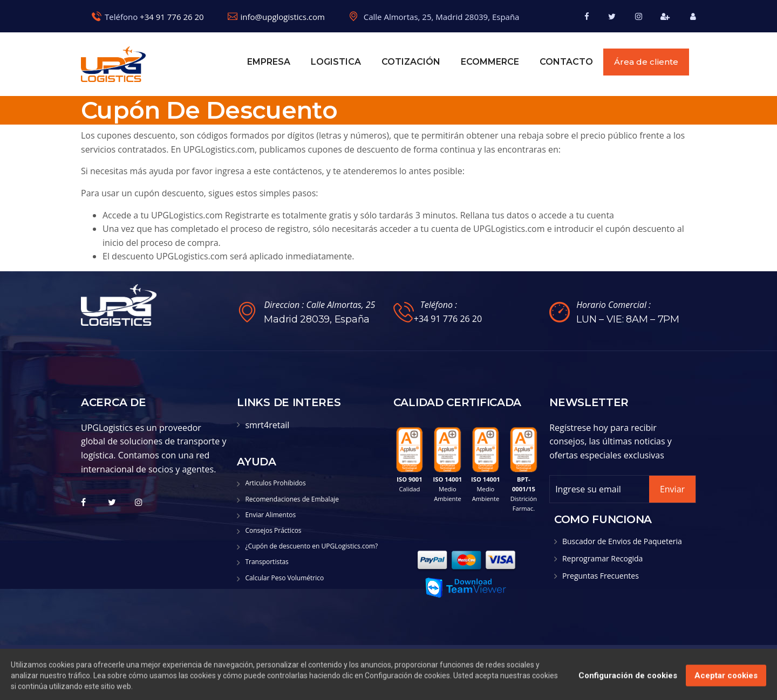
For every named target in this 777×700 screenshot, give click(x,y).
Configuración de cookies (628, 683)
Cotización (411, 62)
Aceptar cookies (726, 683)
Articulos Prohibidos (275, 483)
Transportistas (267, 562)
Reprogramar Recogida (603, 558)
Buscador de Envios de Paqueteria (622, 541)
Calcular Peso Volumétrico (284, 578)
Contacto (566, 62)
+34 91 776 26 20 (172, 17)
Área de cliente (646, 62)
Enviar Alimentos (270, 515)
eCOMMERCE (490, 62)
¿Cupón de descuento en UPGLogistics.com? (311, 546)
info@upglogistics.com (283, 17)
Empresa (269, 62)
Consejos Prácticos (273, 530)
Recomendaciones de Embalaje (292, 499)
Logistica (336, 62)
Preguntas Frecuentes (601, 576)
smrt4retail (267, 425)
